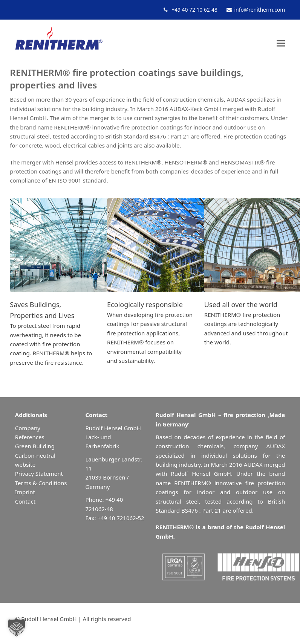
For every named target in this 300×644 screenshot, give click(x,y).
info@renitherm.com (260, 10)
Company (28, 428)
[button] (281, 43)
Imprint (25, 492)
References (30, 437)
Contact (25, 501)
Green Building (35, 446)
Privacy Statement (39, 473)
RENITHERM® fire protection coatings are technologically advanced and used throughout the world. (246, 324)
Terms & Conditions (41, 483)
